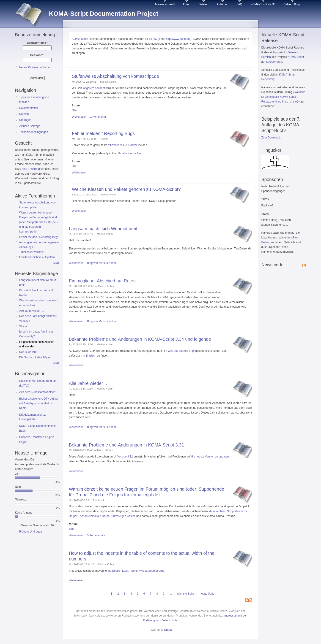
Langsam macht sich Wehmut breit (103, 229)
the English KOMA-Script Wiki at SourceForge (136, 571)
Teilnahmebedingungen (34, 132)
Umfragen (25, 120)
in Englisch (89, 356)
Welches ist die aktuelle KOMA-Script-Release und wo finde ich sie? (283, 97)
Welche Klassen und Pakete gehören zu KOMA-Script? (126, 189)
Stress (23, 326)
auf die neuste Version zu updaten (208, 457)
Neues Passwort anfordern (36, 67)
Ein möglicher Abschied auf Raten (102, 281)
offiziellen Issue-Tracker (123, 145)
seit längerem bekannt (91, 88)
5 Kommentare (96, 535)
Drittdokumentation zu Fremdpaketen (33, 417)
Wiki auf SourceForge (181, 351)
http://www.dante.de (178, 39)
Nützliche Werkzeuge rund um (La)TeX (38, 383)
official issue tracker (129, 153)
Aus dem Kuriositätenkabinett (37, 392)
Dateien (203, 4)
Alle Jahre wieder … (32, 311)
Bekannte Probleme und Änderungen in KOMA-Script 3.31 (126, 445)
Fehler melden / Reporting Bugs (39, 237)
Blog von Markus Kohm (102, 263)
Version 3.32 (125, 457)
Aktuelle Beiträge (30, 126)
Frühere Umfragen (31, 532)
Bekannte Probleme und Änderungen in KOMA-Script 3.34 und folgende (140, 339)
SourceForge (274, 62)
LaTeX (153, 39)
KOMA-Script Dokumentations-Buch (38, 428)
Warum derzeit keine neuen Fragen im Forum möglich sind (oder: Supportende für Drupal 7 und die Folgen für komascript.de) (39, 222)
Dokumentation (29, 108)
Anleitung (223, 4)
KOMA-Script (80, 39)
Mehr (57, 263)
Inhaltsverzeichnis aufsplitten (37, 257)
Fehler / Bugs (292, 4)
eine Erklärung (31, 169)
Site (74, 110)
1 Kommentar (98, 117)
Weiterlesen (79, 117)
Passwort (37, 55)
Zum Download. (271, 138)
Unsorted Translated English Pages (37, 440)
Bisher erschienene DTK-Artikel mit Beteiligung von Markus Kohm (39, 403)
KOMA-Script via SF (263, 4)
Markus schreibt (165, 4)
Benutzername (37, 43)
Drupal (168, 630)
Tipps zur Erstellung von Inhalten (34, 100)
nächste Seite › (186, 594)
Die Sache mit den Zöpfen (35, 357)
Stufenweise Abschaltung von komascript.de (115, 76)
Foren (187, 4)
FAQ (239, 4)
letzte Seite (208, 594)
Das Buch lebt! (28, 352)
